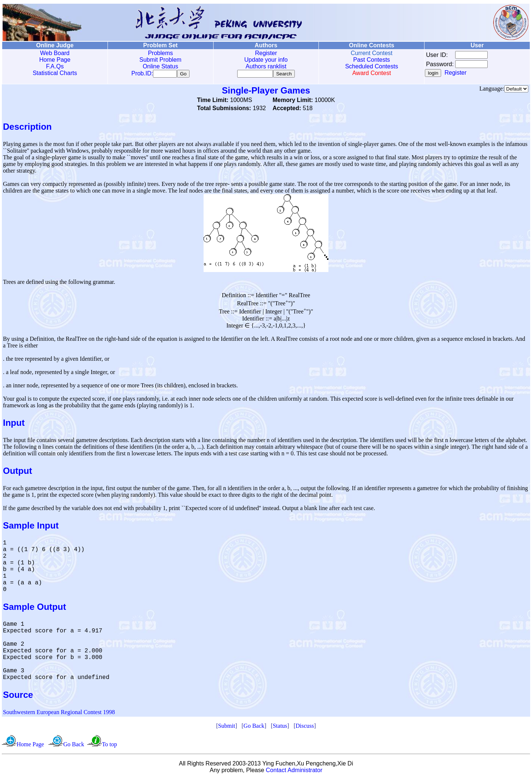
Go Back (254, 727)
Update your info (266, 60)
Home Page (55, 60)
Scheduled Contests (371, 66)
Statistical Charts (55, 73)
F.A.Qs (55, 66)
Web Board (55, 53)
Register (266, 53)
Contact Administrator (294, 772)
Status (280, 727)
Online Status (160, 66)
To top (110, 746)
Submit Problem (160, 60)
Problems (160, 53)
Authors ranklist (266, 66)
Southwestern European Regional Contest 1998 (59, 714)
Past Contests (372, 60)
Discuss (305, 727)
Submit (226, 727)
